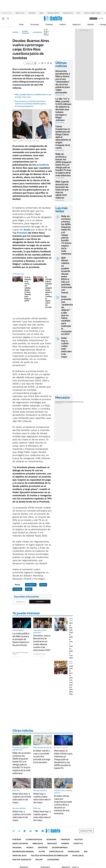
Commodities (72, 402)
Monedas (59, 402)
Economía (35, 24)
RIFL (78, 13)
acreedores (37, 32)
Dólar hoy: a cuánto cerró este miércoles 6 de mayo (22, 816)
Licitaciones (53, 860)
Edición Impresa (60, 848)
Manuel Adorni (68, 13)
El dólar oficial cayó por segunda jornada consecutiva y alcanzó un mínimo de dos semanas (63, 805)
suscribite (93, 18)
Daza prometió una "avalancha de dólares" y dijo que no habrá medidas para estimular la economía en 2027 (67, 315)
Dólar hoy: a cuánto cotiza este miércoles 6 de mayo (66, 347)
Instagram (25, 831)
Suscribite (40, 602)
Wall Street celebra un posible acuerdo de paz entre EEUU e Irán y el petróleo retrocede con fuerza (67, 275)
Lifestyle (78, 844)
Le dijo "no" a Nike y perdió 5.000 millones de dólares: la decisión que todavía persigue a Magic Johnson (63, 109)
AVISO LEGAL (78, 856)
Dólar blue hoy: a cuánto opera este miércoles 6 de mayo (42, 816)
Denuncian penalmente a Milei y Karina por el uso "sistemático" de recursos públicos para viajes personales (63, 82)
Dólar (21, 24)
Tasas (41, 13)
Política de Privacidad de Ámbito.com (49, 856)
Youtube (37, 831)
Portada (17, 840)
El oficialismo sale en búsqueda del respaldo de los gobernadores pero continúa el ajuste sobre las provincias (51, 292)
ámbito (15, 32)
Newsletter (86, 831)
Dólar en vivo (20, 13)
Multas (39, 860)
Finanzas (49, 24)
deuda (27, 230)
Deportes (43, 848)
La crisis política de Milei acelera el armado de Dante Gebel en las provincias (21, 639)
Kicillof (29, 589)
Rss (86, 852)
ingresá (101, 18)
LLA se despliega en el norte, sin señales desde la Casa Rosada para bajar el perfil (29, 289)
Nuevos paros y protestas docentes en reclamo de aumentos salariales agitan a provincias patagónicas (31, 104)
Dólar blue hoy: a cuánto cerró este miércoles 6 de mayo (22, 798)
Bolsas (65, 402)
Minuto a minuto (62, 748)
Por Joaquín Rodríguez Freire (20, 653)
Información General (23, 852)
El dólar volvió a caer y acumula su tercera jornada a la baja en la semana (42, 756)
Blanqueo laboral (53, 13)
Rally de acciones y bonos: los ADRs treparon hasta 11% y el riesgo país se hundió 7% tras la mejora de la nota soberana (63, 165)
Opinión (91, 24)
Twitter (14, 831)
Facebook (19, 831)
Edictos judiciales (22, 860)
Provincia (22, 233)
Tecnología (74, 852)
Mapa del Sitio (19, 856)
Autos (42, 852)
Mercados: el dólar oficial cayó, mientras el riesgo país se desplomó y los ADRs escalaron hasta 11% (63, 759)
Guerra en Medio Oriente (92, 13)
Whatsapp (43, 831)
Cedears (80, 402)
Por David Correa (39, 654)
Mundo (30, 848)
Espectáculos (56, 852)
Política (63, 24)
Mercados (32, 13)
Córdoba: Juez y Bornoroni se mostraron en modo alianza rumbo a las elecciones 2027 (42, 643)
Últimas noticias (34, 840)
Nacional (17, 848)
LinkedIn (31, 831)
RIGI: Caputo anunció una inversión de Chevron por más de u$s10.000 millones (62, 190)
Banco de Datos (20, 844)
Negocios (77, 24)
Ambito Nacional (26, 32)
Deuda (43, 585)
